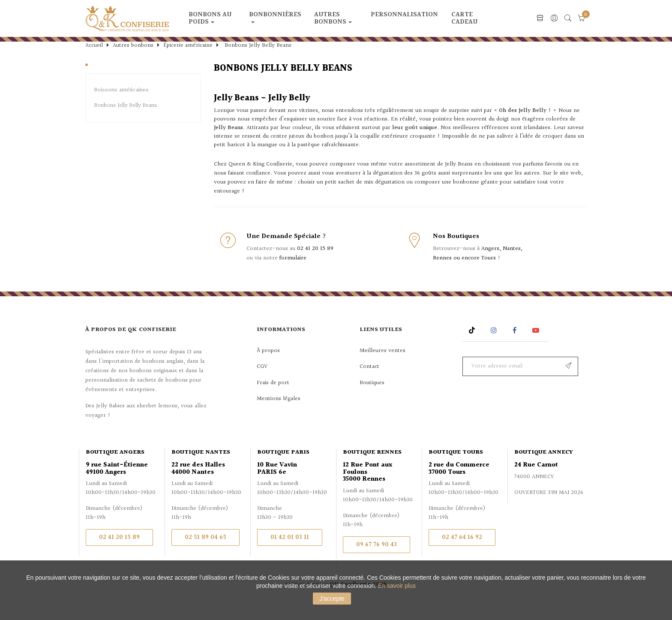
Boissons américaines (121, 105)
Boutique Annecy (544, 467)
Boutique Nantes (201, 467)
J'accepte (332, 599)
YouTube (537, 345)
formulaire (293, 273)
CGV (262, 382)
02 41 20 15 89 (315, 264)
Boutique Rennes (372, 467)
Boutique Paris (283, 467)
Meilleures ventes (382, 366)
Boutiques (372, 398)
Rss (473, 345)
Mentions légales (279, 414)
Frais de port (273, 398)
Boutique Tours (456, 467)
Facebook (514, 345)
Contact (369, 382)
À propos (268, 366)
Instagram (495, 345)
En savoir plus (397, 586)
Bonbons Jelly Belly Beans (126, 121)
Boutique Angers (115, 467)
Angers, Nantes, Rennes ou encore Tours (478, 268)
